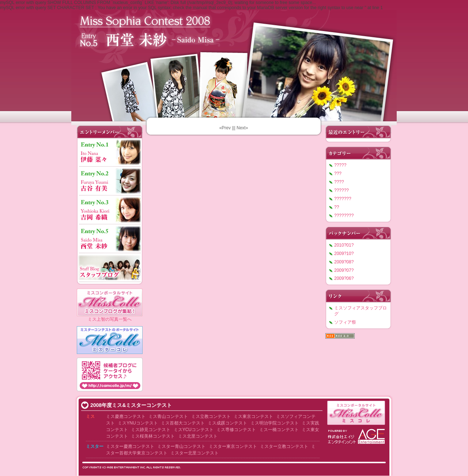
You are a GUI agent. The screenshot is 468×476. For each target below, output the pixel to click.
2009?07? (344, 270)
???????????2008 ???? (234, 64)
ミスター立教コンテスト (284, 446)
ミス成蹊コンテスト (227, 423)
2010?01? (344, 245)
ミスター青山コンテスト (181, 446)
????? (340, 165)
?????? (341, 190)
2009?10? (344, 254)
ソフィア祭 (345, 322)
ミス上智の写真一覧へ (110, 319)
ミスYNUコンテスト (138, 423)
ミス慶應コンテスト (126, 416)
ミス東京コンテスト (253, 416)
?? (337, 207)
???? (339, 182)
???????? (344, 216)
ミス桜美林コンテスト (153, 436)
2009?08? (344, 262)
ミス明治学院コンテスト (275, 423)
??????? (343, 199)
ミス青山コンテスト (168, 416)
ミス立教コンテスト (211, 416)
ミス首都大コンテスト (183, 423)
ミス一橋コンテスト (279, 430)
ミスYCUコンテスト (194, 430)
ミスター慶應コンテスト (130, 446)
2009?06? (344, 278)
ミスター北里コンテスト (195, 453)
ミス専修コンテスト (236, 430)
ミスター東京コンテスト (233, 446)
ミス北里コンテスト (198, 436)
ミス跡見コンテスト (151, 430)
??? (338, 174)
